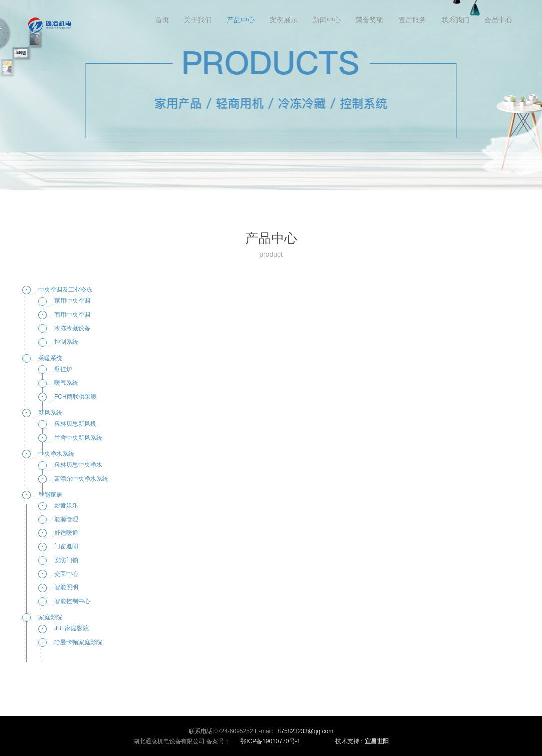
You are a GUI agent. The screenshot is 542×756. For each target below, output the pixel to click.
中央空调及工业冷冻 (65, 290)
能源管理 (66, 519)
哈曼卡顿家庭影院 (78, 642)
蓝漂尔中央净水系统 (81, 479)
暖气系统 (66, 383)
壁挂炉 (63, 369)
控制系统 (66, 342)
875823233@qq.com (306, 731)
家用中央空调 (72, 301)
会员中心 (498, 20)
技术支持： (362, 741)
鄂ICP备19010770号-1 (270, 741)
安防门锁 (66, 560)
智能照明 (66, 587)
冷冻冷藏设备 (72, 328)
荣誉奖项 (369, 20)
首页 (162, 20)
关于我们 (198, 20)
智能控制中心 (72, 601)
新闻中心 (327, 20)
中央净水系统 (56, 454)
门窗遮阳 (66, 546)
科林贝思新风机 (75, 424)
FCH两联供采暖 (76, 397)
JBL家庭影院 (72, 628)
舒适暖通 (66, 533)
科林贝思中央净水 (78, 465)
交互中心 (66, 574)
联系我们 (455, 20)
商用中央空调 (72, 315)
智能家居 (50, 495)
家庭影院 (50, 617)
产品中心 (241, 20)
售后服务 (412, 20)
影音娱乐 (66, 505)
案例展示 (284, 20)
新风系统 (50, 413)
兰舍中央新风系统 (78, 438)
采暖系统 (50, 358)
